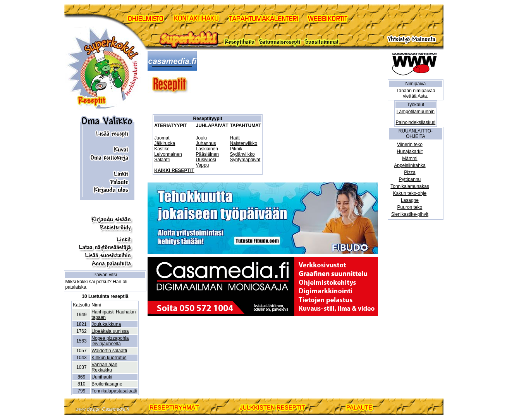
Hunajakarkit (410, 151)
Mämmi (410, 158)
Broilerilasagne (107, 384)
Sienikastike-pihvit (410, 214)
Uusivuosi (206, 160)
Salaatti (162, 160)
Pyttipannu (410, 179)
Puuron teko (410, 207)
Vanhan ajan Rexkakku (104, 367)
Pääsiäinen (207, 154)
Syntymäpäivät (245, 160)
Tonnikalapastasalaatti (114, 391)
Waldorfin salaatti (109, 351)
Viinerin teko (410, 145)
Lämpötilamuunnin (416, 112)
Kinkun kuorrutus (109, 358)
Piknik (236, 149)
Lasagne (410, 200)
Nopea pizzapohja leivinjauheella (110, 341)
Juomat (162, 138)
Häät (235, 138)
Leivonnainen (168, 154)
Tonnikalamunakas (410, 186)
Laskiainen (207, 149)
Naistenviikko (244, 143)
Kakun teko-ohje (410, 193)
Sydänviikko (242, 154)
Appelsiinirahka (410, 165)
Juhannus (206, 143)
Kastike (162, 149)
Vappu (203, 165)
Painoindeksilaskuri (416, 122)
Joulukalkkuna (106, 324)
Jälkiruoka (165, 143)
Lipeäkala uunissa (110, 331)
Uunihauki (102, 377)
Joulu (202, 138)
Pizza (410, 172)
